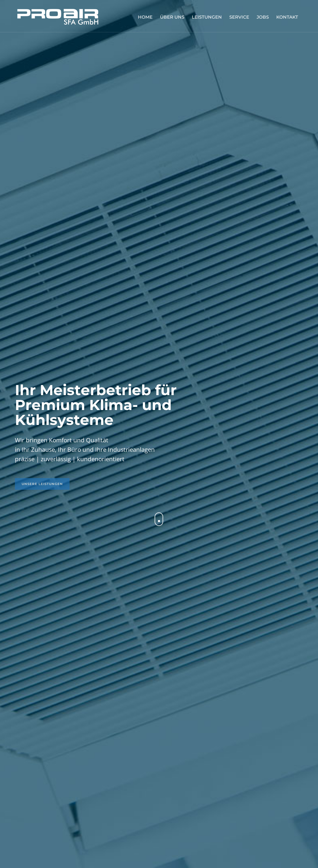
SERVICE (239, 17)
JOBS (263, 17)
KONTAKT (287, 17)
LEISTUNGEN (207, 17)
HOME (145, 17)
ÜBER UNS (172, 17)
